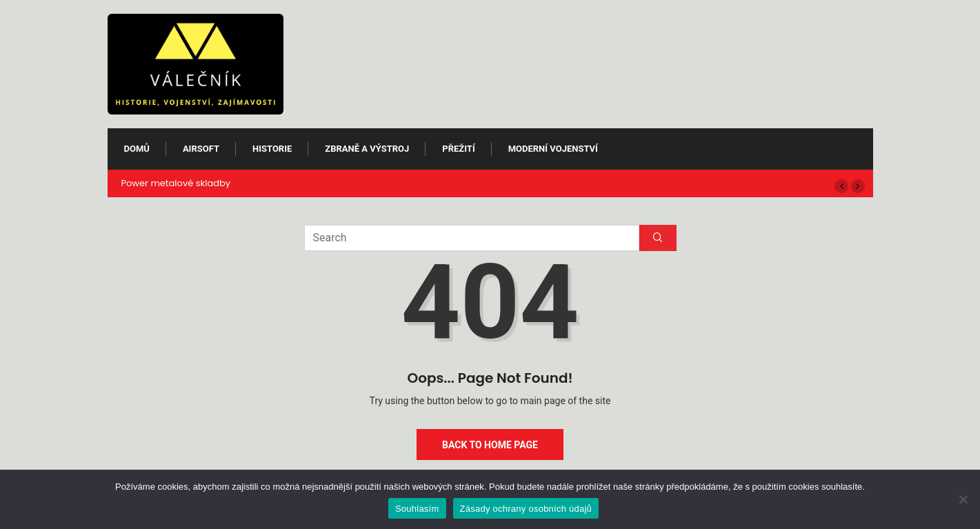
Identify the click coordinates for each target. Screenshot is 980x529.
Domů (137, 149)
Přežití (458, 149)
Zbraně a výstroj (367, 149)
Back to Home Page (490, 445)
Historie (272, 149)
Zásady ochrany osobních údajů (526, 509)
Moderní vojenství (553, 149)
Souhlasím (417, 509)
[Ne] (963, 499)
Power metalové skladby (176, 183)
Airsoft (201, 149)
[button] (841, 186)
